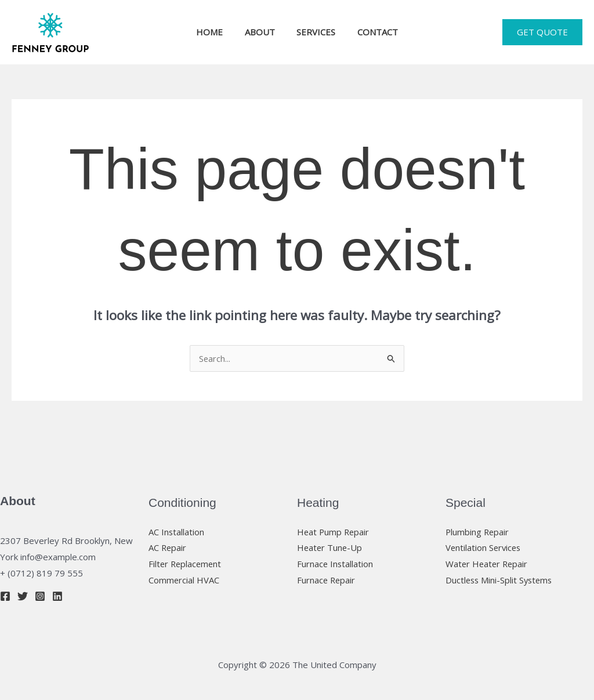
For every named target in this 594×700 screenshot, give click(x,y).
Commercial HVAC (184, 580)
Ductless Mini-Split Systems (501, 580)
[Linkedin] (57, 596)
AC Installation (177, 532)
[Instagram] (40, 596)
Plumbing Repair (478, 532)
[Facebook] (5, 596)
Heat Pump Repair (334, 532)
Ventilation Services (484, 548)
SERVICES (314, 32)
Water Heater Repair (488, 564)
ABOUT (262, 32)
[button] (542, 32)
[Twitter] (23, 596)
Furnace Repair (327, 580)
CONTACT (371, 32)
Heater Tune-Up (330, 548)
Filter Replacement (186, 564)
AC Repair (168, 548)
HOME (216, 32)
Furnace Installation (336, 564)
